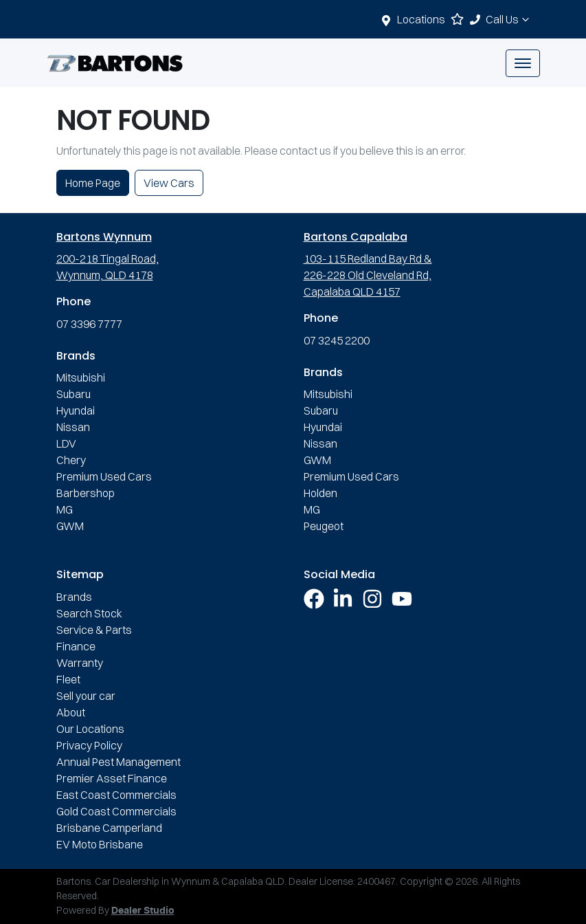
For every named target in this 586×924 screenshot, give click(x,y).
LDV (66, 443)
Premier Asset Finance (112, 778)
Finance (76, 646)
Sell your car (86, 696)
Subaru (74, 394)
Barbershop (86, 493)
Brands (74, 597)
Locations (421, 19)
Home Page (93, 183)
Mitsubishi (81, 377)
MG (65, 509)
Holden (320, 493)
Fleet (68, 679)
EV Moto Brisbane (100, 844)
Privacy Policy (89, 745)
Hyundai (76, 410)
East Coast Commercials (116, 795)
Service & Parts (94, 630)
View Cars (169, 183)
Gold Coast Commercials (116, 811)
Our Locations (90, 729)
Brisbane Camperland (109, 828)
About (71, 712)
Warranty (80, 663)
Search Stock (89, 613)
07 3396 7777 (89, 324)
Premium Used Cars (104, 476)
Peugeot (324, 526)
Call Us (509, 19)
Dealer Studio (143, 911)
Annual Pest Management (119, 762)
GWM (70, 526)
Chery (71, 460)
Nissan (73, 427)
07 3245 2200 (337, 340)
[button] (523, 63)
